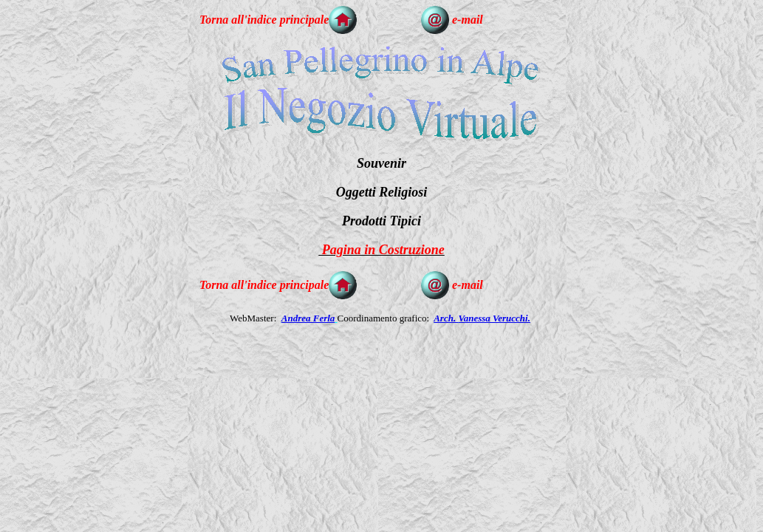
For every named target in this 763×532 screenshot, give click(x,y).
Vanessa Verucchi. (494, 318)
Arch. (446, 318)
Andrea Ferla (308, 318)
